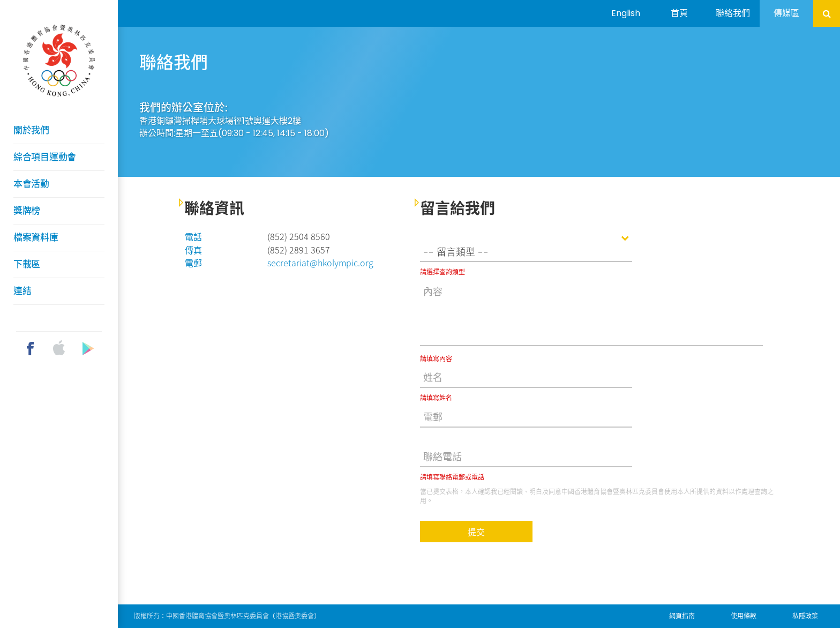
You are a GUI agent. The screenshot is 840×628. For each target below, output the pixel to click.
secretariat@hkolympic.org (320, 263)
